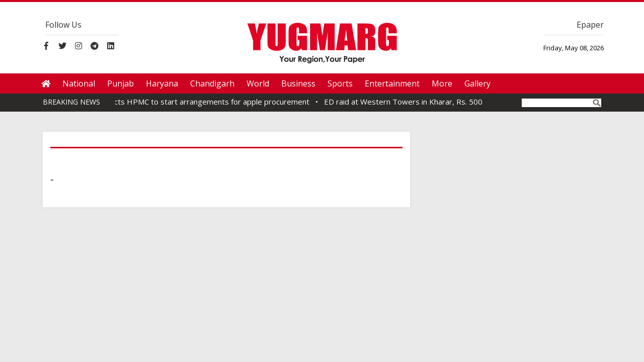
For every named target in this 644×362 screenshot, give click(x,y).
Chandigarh (212, 83)
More (442, 83)
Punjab (120, 83)
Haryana (162, 83)
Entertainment (392, 83)
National (79, 83)
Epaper (590, 25)
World (258, 83)
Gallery (477, 83)
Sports (340, 83)
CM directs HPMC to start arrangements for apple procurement (203, 102)
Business (298, 83)
